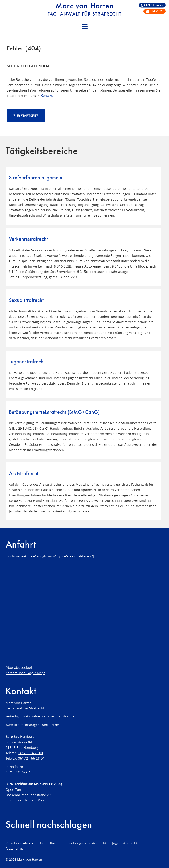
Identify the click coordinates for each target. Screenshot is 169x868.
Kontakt (46, 96)
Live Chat (157, 12)
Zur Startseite (26, 116)
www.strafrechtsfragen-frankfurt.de (32, 725)
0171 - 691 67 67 (18, 772)
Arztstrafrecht (16, 848)
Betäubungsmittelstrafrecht (85, 843)
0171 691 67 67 (154, 5)
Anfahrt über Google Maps (25, 673)
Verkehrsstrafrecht (20, 843)
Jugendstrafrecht (125, 843)
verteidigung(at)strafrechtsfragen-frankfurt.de (40, 716)
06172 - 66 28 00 (31, 753)
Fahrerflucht (49, 843)
